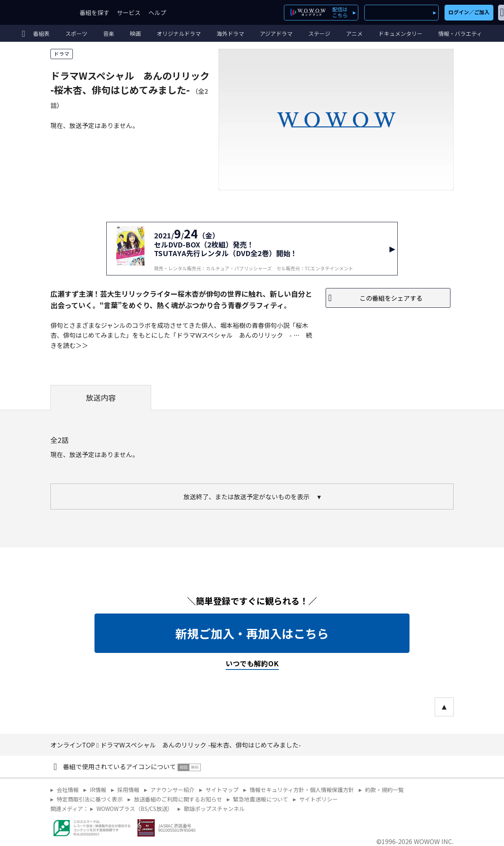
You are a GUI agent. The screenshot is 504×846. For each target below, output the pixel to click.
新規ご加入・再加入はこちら (252, 633)
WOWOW (35, 12)
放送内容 (101, 398)
